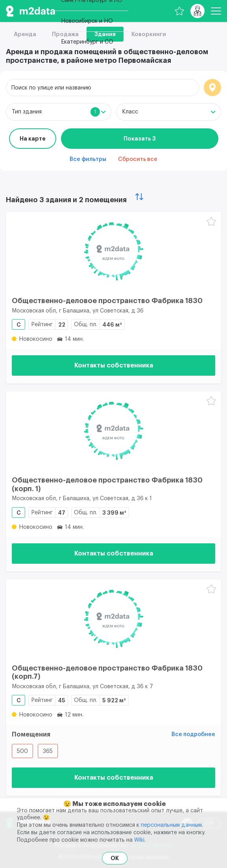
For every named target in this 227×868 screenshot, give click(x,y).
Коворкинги (149, 34)
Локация (212, 88)
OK (115, 858)
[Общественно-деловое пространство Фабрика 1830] (113, 251)
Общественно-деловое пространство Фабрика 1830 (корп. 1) (107, 484)
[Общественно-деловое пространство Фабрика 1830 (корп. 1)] (113, 431)
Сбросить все (138, 159)
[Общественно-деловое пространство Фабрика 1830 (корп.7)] (113, 619)
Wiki (139, 840)
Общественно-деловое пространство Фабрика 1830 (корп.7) (107, 672)
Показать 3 (140, 139)
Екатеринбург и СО (87, 42)
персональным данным (171, 825)
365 (48, 751)
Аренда (25, 34)
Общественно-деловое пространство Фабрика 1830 (107, 301)
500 (22, 751)
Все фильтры (88, 159)
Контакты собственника (114, 365)
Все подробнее (193, 735)
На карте (33, 139)
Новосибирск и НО (87, 21)
